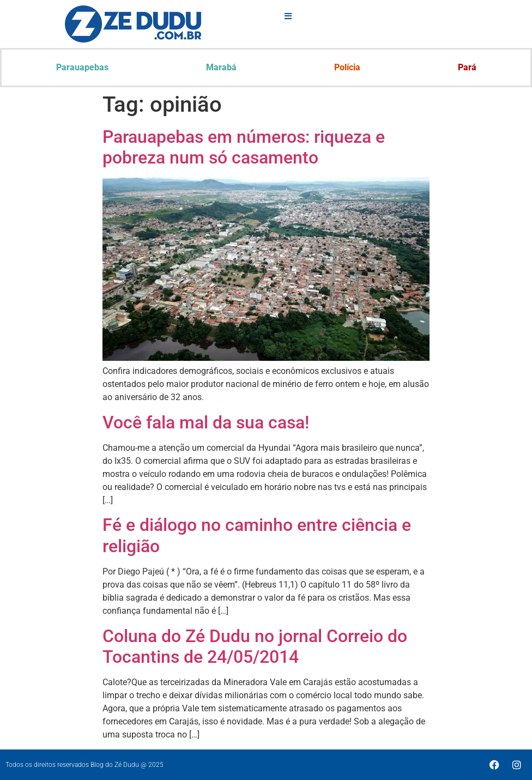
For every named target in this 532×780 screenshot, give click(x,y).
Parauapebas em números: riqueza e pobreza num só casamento (244, 147)
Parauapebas (82, 67)
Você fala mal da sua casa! (206, 422)
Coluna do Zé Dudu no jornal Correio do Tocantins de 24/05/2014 (255, 646)
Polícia (347, 67)
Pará (467, 67)
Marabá (221, 67)
